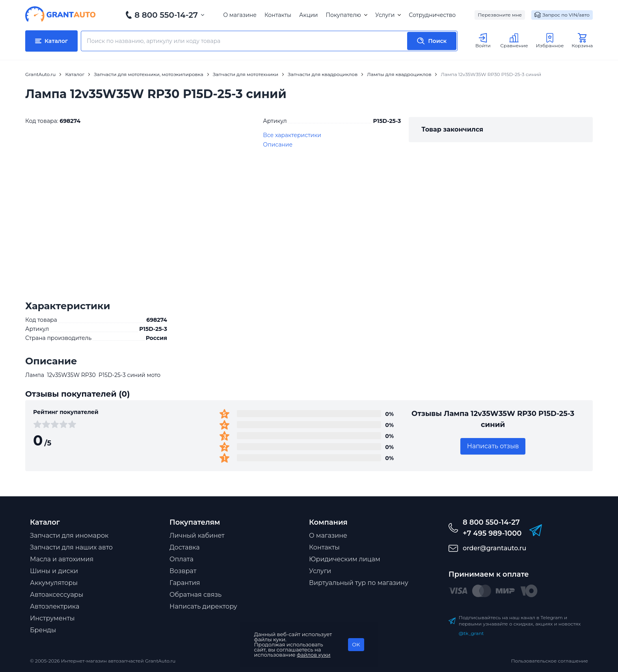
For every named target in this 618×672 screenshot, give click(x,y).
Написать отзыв (493, 446)
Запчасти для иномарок (69, 536)
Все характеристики (292, 135)
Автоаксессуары (57, 595)
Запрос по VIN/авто (562, 15)
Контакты (278, 15)
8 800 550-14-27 (166, 15)
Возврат (183, 571)
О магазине (240, 15)
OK (356, 644)
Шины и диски (54, 571)
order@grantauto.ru (494, 548)
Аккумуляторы (54, 583)
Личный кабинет (197, 536)
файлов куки (314, 655)
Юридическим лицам (345, 559)
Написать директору (203, 606)
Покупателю (346, 15)
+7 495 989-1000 (492, 533)
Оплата (181, 559)
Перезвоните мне (500, 15)
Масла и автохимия (62, 559)
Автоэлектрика (55, 606)
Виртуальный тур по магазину (359, 583)
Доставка (185, 547)
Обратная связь (195, 595)
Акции (308, 15)
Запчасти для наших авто (71, 547)
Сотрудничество (432, 15)
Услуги (388, 15)
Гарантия (185, 583)
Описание (278, 145)
